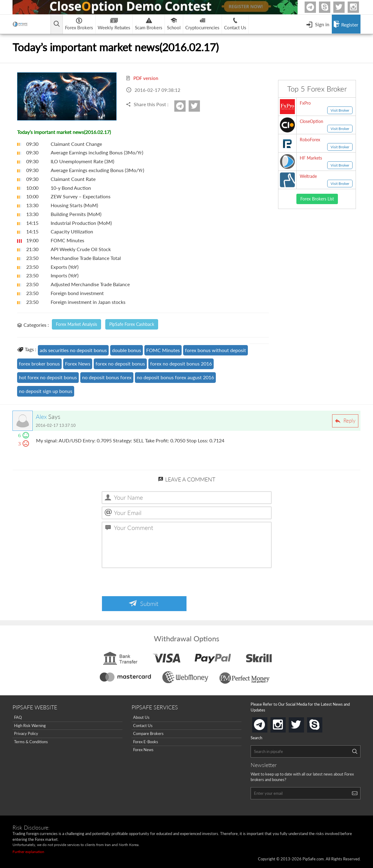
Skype (329, 7)
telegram (266, 724)
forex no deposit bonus (120, 364)
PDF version (142, 78)
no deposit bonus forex (107, 377)
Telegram (315, 8)
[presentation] (148, 583)
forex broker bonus (39, 364)
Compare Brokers (148, 733)
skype (321, 723)
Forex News (78, 364)
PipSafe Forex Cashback (132, 324)
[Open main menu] (57, 24)
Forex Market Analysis (76, 324)
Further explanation (28, 852)
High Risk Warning (30, 726)
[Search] (355, 751)
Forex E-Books (146, 742)
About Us (141, 717)
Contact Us (143, 726)
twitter (344, 7)
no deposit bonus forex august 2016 (175, 377)
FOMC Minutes (163, 350)
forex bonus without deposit (215, 350)
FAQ (18, 717)
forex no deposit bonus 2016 (181, 364)
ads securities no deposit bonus (73, 350)
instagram (284, 723)
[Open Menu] (318, 24)
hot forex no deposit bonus (48, 377)
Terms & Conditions (31, 742)
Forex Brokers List (317, 199)
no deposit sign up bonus (46, 391)
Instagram (358, 7)
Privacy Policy (26, 733)
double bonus (127, 350)
